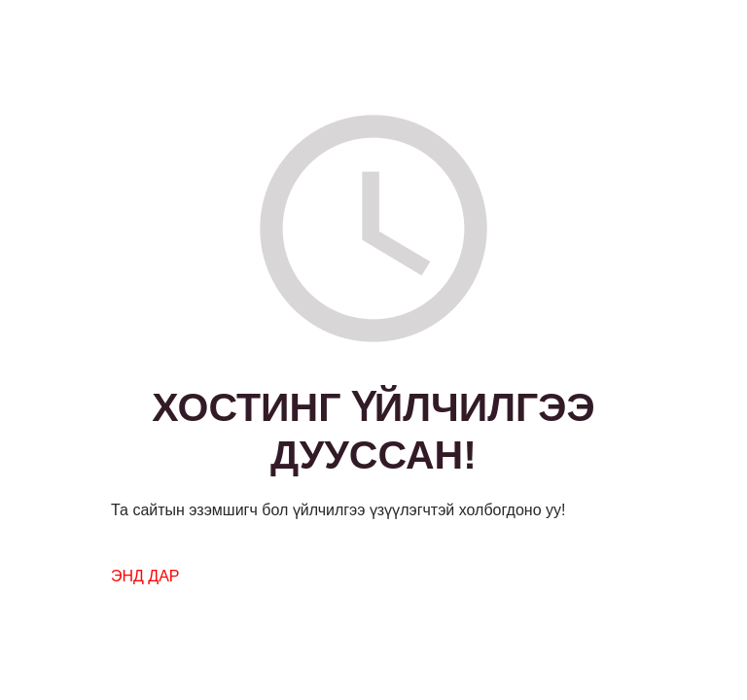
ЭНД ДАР (145, 576)
